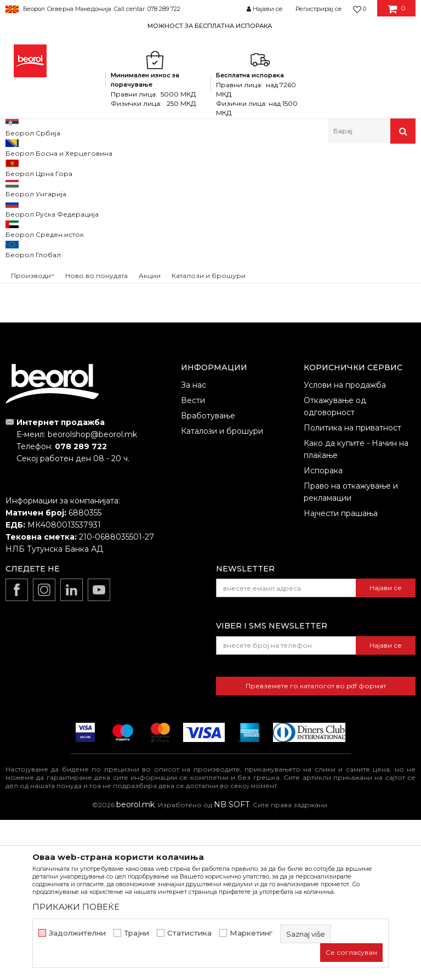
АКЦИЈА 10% (37, 318)
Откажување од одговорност (335, 567)
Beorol (16, 167)
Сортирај (313, 216)
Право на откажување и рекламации (351, 652)
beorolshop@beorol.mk (92, 594)
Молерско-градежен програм (135, 167)
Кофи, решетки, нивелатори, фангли (260, 167)
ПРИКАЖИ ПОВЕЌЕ (76, 907)
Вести (193, 560)
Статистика (189, 933)
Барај (50, 427)
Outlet (27, 305)
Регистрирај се (319, 9)
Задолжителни (77, 933)
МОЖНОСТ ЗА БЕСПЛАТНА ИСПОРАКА (210, 26)
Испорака (323, 631)
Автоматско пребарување (235, 216)
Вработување (208, 576)
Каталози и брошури (222, 591)
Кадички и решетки (45, 250)
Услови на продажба (345, 545)
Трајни (136, 933)
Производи (53, 167)
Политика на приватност (352, 588)
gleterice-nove (41, 345)
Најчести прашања (341, 673)
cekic (25, 332)
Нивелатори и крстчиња (47, 231)
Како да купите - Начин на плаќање (356, 609)
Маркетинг (251, 933)
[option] (210, 26)
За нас (194, 545)
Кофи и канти (34, 263)
